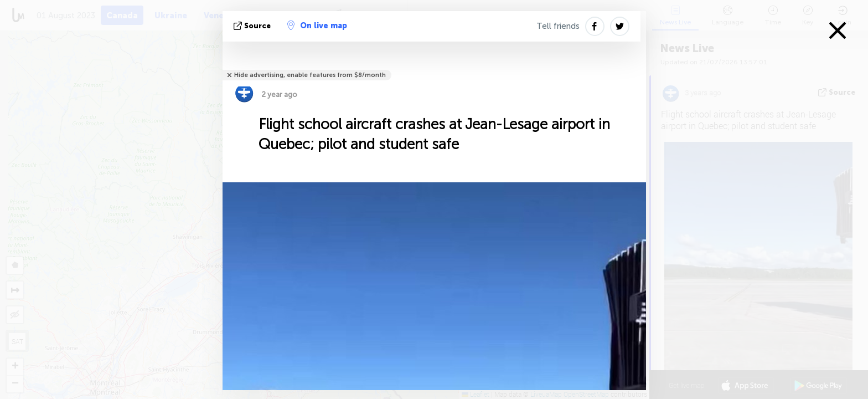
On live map (317, 25)
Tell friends (558, 26)
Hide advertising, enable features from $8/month (310, 75)
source (253, 26)
